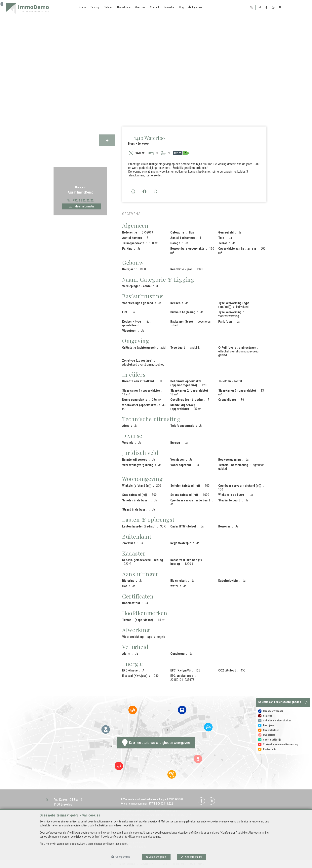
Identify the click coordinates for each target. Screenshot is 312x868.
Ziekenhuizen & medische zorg (281, 744)
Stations (268, 716)
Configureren (123, 857)
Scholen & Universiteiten (277, 721)
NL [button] (281, 7)
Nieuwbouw (124, 7)
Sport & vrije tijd (272, 740)
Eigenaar (197, 7)
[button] (283, 702)
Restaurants (270, 749)
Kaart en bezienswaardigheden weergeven (156, 743)
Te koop (95, 7)
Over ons (140, 7)
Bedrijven (269, 725)
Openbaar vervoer (273, 711)
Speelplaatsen (271, 730)
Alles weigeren (158, 857)
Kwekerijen (269, 735)
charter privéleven (104, 844)
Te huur (108, 7)
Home (82, 7)
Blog (181, 7)
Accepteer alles (194, 857)
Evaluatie (169, 7)
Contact (155, 7)
